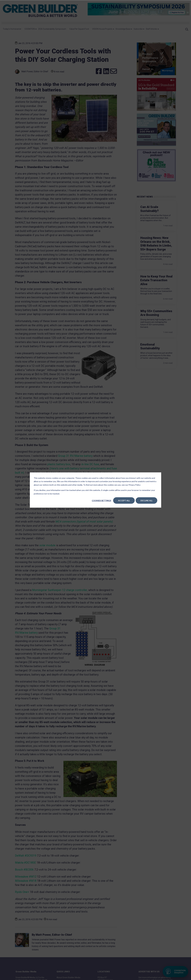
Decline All (146, 500)
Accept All (124, 500)
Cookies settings (101, 500)
